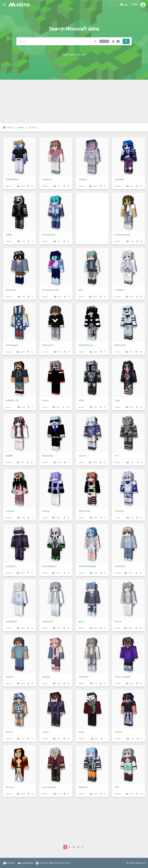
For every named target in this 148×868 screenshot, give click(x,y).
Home (8, 127)
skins (23, 5)
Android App (25, 863)
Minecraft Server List (59, 863)
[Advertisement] (74, 101)
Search (21, 127)
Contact (9, 863)
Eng (124, 5)
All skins (33, 127)
